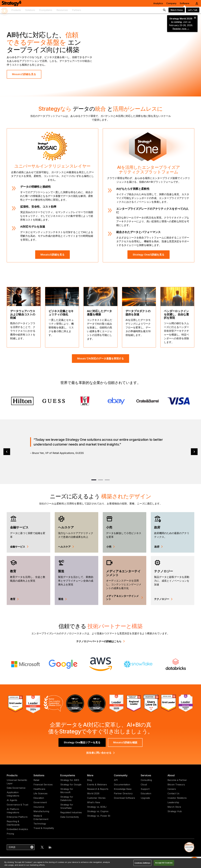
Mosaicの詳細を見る (24, 74)
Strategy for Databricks (67, 798)
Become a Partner (177, 780)
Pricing (10, 834)
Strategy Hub (175, 811)
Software (185, 3)
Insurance (39, 807)
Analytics (158, 3)
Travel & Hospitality (44, 828)
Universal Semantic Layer (17, 782)
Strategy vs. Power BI (99, 816)
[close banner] (195, 18)
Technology (40, 824)
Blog (89, 780)
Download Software (124, 798)
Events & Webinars (97, 785)
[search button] (164, 10)
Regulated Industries (71, 812)
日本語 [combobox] (12, 847)
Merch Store (174, 807)
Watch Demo (177, 10)
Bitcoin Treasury (176, 785)
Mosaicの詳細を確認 (125, 742)
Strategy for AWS (70, 780)
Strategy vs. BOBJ (97, 807)
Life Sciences (40, 793)
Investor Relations (177, 798)
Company (171, 3)
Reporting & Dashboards (13, 823)
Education (39, 798)
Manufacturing (41, 811)
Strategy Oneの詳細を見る (149, 255)
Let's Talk (193, 10)
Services (146, 775)
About (171, 775)
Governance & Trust (17, 805)
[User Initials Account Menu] (197, 3)
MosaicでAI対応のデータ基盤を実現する (100, 358)
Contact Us (173, 793)
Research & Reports (98, 789)
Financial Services (43, 785)
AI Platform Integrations (13, 811)
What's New (94, 802)
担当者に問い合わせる (100, 753)
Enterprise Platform (17, 817)
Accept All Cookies (164, 863)
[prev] (7, 452)
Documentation (122, 785)
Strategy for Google (71, 785)
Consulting (146, 780)
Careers (172, 789)
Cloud (144, 785)
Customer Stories (96, 798)
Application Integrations (13, 794)
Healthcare (39, 789)
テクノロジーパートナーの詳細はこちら (100, 641)
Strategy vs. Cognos (98, 811)
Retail (36, 780)
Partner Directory (123, 793)
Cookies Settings (142, 863)
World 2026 (93, 793)
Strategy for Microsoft (67, 791)
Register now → (181, 29)
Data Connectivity (70, 817)
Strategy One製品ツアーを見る (82, 742)
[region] (100, 863)
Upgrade (145, 798)
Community (121, 775)
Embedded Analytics (17, 829)
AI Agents (12, 800)
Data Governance (16, 788)
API (116, 780)
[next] (194, 452)
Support (145, 789)
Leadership (173, 802)
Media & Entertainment (41, 817)
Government (40, 802)
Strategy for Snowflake (67, 806)
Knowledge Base (123, 789)
